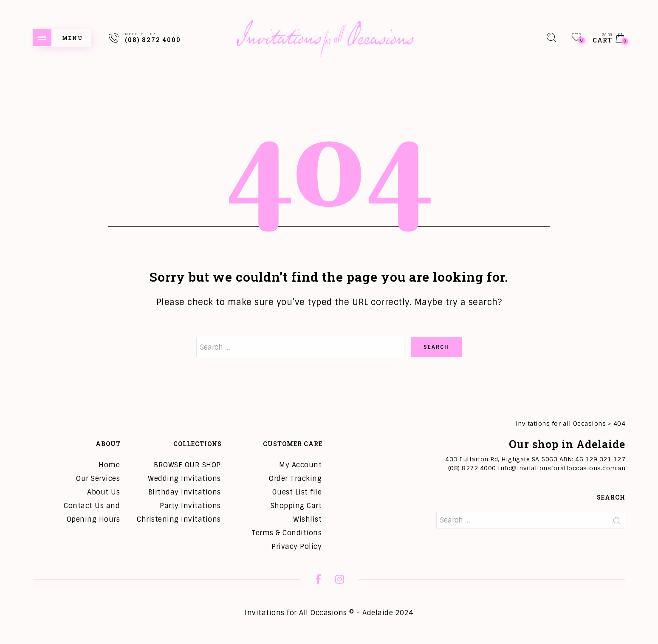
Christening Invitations (179, 519)
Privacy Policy (297, 547)
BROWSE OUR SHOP (187, 465)
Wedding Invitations (184, 479)
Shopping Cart (296, 506)
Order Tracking (295, 479)
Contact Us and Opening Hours (92, 513)
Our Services (98, 479)
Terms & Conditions (287, 533)
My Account (300, 465)
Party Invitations (190, 506)
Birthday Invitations (185, 492)
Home (109, 465)
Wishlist (307, 519)
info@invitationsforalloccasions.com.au (562, 468)
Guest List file (297, 492)
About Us (103, 492)
